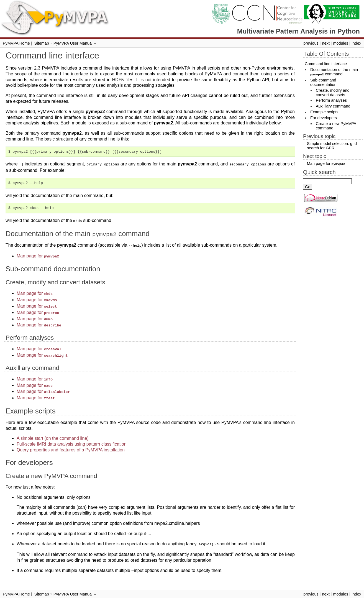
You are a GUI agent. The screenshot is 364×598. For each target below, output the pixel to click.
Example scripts (324, 112)
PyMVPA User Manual (73, 43)
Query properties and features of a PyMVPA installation (71, 441)
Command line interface (326, 64)
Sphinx (220, 594)
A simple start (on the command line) (53, 429)
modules (340, 43)
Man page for (38, 254)
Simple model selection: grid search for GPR (332, 145)
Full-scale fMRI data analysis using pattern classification (72, 435)
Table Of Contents (326, 54)
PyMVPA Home (16, 43)
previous (311, 43)
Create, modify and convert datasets (333, 92)
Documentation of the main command (334, 72)
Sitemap (42, 43)
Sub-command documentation (323, 82)
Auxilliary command (333, 106)
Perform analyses (331, 100)
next (326, 43)
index (357, 43)
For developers (324, 117)
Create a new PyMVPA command (336, 126)
